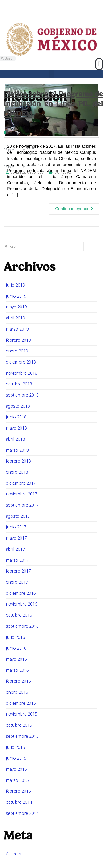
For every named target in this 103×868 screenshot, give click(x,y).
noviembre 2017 (22, 494)
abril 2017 (15, 549)
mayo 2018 (16, 428)
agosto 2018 (18, 406)
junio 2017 (16, 527)
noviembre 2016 (22, 604)
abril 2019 (15, 318)
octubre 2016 (19, 615)
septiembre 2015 (22, 736)
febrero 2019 (18, 340)
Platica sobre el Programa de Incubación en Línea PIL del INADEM (53, 104)
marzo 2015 (17, 780)
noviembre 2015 (22, 714)
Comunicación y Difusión (28, 172)
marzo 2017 (17, 560)
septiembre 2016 (22, 626)
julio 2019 (15, 285)
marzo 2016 (17, 670)
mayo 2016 (16, 659)
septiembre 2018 (22, 395)
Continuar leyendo (74, 209)
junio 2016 (16, 648)
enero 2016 (17, 692)
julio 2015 (15, 747)
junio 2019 (16, 296)
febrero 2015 (18, 791)
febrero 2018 (18, 461)
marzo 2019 (17, 329)
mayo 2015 (16, 769)
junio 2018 (16, 417)
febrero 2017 (18, 571)
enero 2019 (17, 351)
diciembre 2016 (21, 593)
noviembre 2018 (22, 373)
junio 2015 (16, 758)
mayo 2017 (16, 538)
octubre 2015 (19, 725)
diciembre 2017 (21, 483)
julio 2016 (15, 637)
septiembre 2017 (22, 505)
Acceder (14, 854)
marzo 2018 (17, 450)
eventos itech (64, 172)
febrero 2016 (18, 681)
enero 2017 (17, 582)
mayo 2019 (16, 307)
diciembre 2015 (21, 703)
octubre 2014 (19, 802)
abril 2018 (15, 439)
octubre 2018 (19, 384)
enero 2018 (17, 472)
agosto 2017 (18, 516)
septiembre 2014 (22, 813)
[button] (99, 64)
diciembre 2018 (21, 362)
